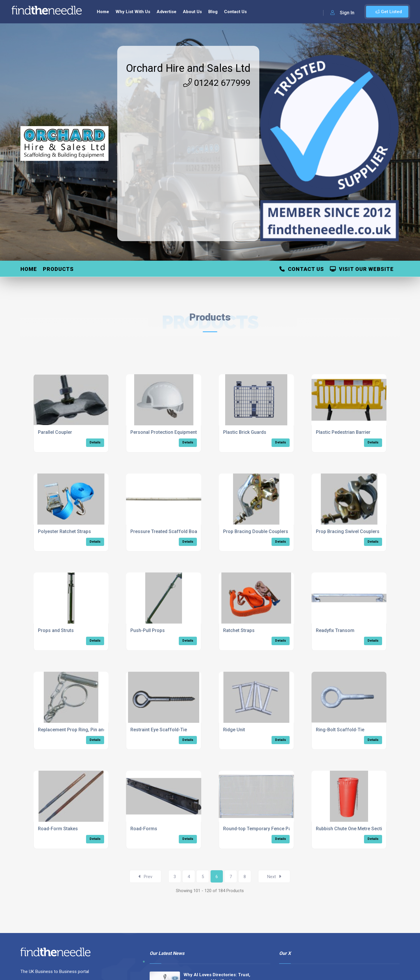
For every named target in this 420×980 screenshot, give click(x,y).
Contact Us (235, 12)
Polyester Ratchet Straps (64, 531)
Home (103, 12)
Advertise (167, 12)
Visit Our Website (362, 269)
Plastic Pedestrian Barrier (343, 432)
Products (58, 269)
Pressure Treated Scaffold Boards (167, 531)
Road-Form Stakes (58, 829)
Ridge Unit (234, 730)
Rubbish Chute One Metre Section (352, 829)
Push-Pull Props (148, 630)
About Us (192, 12)
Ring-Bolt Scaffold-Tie (340, 730)
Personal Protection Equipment (164, 432)
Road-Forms (144, 829)
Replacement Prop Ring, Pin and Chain (79, 730)
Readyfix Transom (335, 630)
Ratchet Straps (239, 630)
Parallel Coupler (55, 432)
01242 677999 (217, 83)
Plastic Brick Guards (245, 432)
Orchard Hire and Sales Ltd (188, 68)
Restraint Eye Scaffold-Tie (159, 730)
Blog (213, 12)
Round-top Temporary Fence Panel (260, 829)
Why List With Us (133, 12)
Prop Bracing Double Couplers (256, 531)
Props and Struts (56, 630)
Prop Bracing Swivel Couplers (348, 531)
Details (95, 442)
